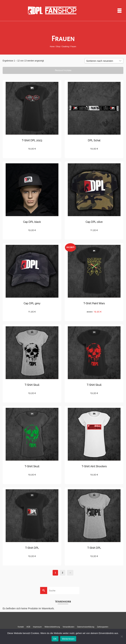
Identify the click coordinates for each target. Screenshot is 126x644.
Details (32, 155)
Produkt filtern (63, 70)
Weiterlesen (68, 639)
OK (55, 639)
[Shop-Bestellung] (104, 61)
